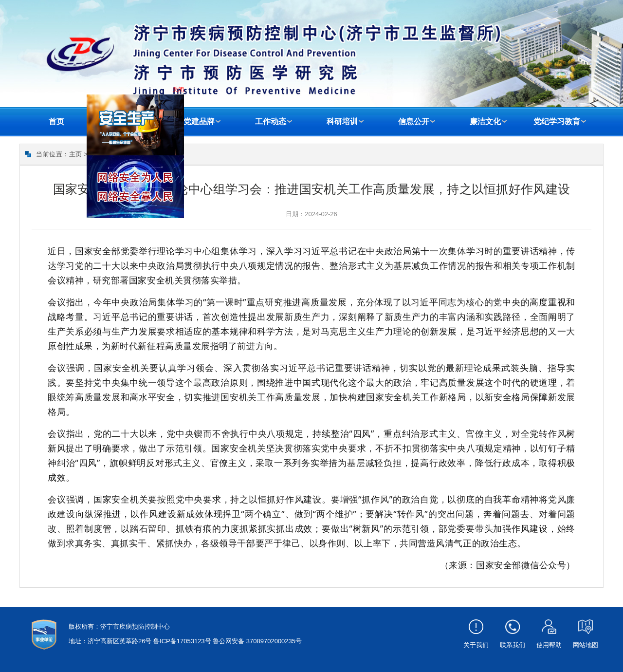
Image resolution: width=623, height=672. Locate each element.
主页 (76, 154)
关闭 (179, 91)
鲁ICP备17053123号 (182, 641)
